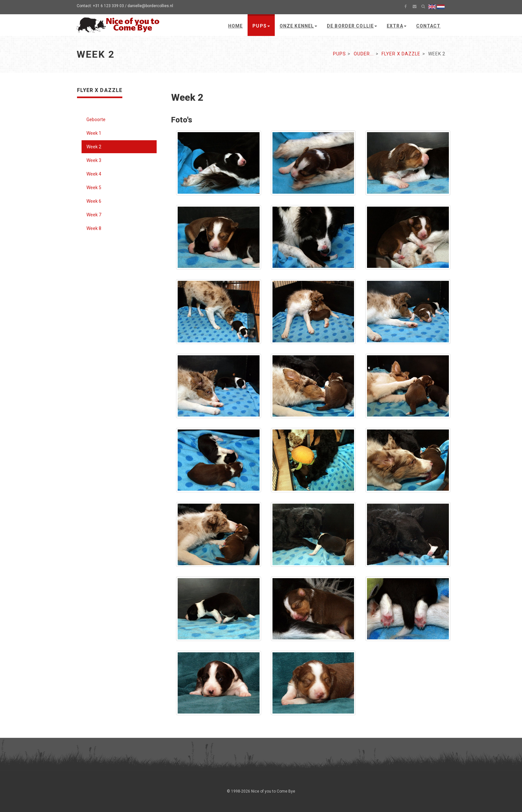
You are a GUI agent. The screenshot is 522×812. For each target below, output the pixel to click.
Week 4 (94, 174)
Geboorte (96, 120)
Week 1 (94, 133)
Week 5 (94, 188)
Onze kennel (298, 26)
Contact (428, 26)
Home (235, 26)
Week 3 (94, 160)
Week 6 (94, 201)
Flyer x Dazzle (401, 54)
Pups (261, 26)
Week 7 (94, 215)
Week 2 (94, 147)
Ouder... (364, 54)
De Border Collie (352, 26)
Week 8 (94, 228)
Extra (397, 26)
